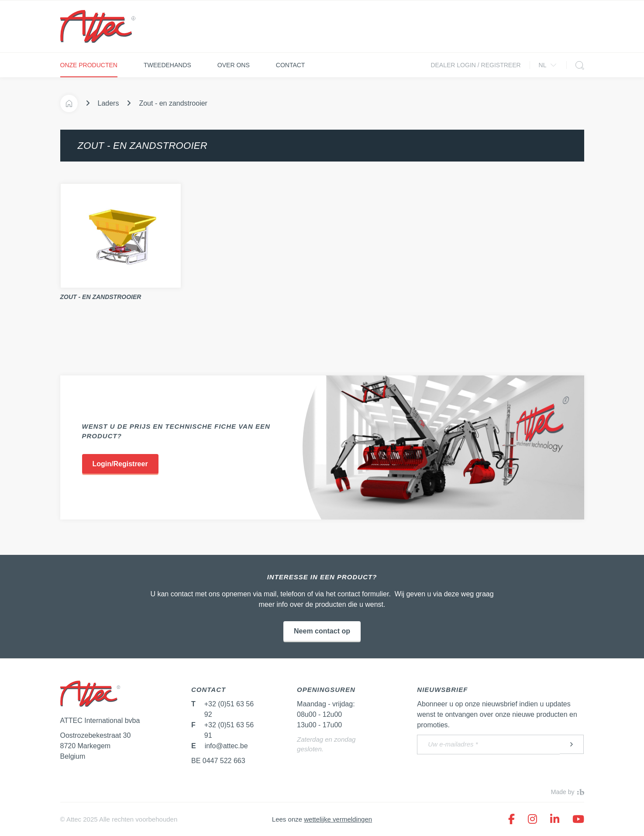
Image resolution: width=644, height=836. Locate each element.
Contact (291, 65)
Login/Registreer (120, 464)
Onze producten (89, 65)
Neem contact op (322, 631)
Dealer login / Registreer (475, 65)
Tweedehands (167, 65)
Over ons (234, 65)
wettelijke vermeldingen (338, 819)
